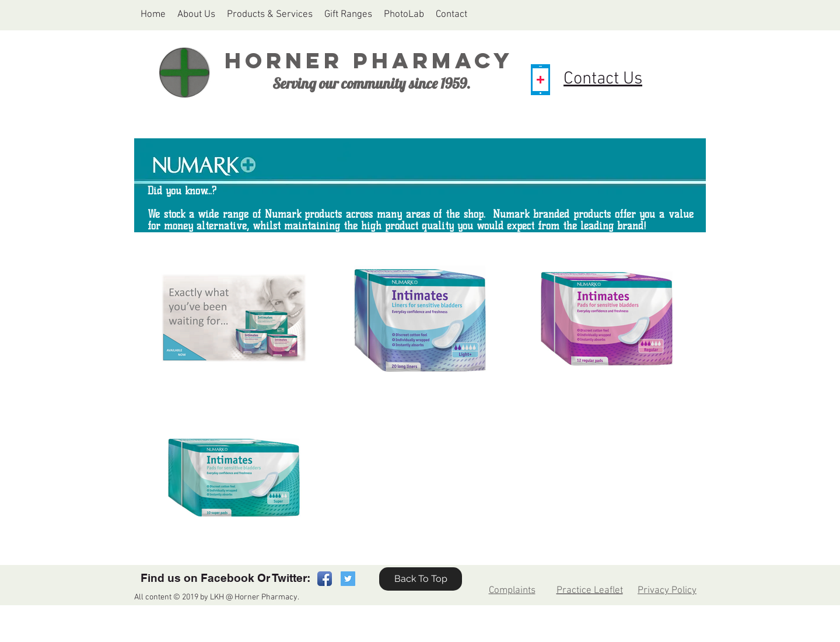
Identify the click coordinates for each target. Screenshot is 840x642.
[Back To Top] (421, 579)
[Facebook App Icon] (325, 579)
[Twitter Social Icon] (348, 579)
